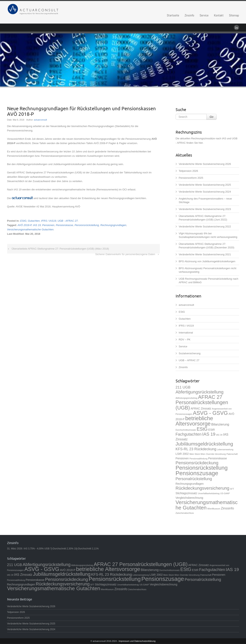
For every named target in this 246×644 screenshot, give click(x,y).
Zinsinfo (189, 15)
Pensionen (48, 225)
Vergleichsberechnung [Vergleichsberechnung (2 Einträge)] (189, 498)
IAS (224, 138)
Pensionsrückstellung (87, 225)
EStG (23, 221)
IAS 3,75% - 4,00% (34, 549)
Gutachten (34, 221)
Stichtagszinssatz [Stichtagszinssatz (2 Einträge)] (186, 493)
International (186, 333)
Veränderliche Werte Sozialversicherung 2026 (205, 164)
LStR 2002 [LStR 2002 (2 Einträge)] (182, 454)
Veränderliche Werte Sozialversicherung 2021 (205, 254)
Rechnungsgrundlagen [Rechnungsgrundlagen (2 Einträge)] (190, 484)
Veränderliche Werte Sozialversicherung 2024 (205, 192)
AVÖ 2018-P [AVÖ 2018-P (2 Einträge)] (68, 570)
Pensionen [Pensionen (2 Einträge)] (182, 458)
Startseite (173, 15)
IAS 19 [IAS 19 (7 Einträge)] (209, 434)
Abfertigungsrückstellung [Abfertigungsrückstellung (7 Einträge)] (200, 392)
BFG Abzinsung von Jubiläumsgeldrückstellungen (207, 261)
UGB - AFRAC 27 (68, 221)
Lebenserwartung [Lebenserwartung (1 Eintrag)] (225, 449)
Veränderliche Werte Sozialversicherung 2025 (205, 185)
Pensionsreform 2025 (191, 178)
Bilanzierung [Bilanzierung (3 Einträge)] (220, 424)
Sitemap (234, 15)
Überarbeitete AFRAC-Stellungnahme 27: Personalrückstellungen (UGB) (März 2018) (60, 249)
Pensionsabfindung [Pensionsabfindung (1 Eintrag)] (199, 459)
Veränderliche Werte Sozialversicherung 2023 (205, 209)
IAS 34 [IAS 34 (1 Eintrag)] (219, 435)
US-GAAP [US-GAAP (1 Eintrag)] (225, 493)
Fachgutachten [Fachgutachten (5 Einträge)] (189, 434)
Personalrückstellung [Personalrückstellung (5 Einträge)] (194, 479)
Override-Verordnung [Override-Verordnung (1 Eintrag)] (216, 454)
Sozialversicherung (190, 353)
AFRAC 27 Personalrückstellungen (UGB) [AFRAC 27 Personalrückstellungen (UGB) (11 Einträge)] (202, 402)
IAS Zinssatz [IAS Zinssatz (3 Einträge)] (23, 575)
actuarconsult (40, 120)
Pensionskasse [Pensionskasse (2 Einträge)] (218, 458)
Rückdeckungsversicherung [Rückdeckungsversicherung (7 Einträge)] (202, 488)
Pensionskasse (64, 225)
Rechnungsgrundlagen (113, 225)
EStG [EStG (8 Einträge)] (202, 429)
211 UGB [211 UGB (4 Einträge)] (183, 387)
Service (204, 15)
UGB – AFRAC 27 (189, 360)
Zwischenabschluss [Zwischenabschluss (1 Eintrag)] (185, 513)
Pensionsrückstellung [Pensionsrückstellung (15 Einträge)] (202, 468)
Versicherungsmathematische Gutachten (30, 229)
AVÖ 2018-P (25, 225)
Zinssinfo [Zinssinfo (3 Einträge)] (227, 508)
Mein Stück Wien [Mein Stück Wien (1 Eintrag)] (197, 454)
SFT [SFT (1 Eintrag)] (232, 489)
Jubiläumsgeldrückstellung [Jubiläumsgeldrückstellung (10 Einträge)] (204, 444)
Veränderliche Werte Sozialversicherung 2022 (205, 227)
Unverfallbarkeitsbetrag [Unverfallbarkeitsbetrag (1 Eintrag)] (209, 493)
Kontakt (219, 15)
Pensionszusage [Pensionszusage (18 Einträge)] (197, 473)
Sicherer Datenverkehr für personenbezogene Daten (125, 254)
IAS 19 (37, 225)
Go (212, 117)
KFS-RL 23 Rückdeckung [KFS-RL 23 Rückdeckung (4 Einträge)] (196, 449)
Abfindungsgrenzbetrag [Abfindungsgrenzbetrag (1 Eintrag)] (187, 398)
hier (201, 143)
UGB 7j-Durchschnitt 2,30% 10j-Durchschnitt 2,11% (72, 549)
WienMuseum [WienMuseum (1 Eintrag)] (214, 509)
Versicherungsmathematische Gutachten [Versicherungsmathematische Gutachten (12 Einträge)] (207, 505)
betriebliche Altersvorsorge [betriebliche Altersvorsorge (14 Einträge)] (194, 421)
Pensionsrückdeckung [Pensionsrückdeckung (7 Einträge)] (197, 463)
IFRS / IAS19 (49, 221)
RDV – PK (185, 340)
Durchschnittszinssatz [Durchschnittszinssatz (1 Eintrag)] (186, 430)
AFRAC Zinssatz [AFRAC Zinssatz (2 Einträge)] (201, 408)
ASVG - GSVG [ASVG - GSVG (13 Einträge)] (210, 413)
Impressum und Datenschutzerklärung (137, 641)
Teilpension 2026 (189, 171)
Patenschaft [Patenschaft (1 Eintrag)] (232, 454)
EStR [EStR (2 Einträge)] (212, 430)
